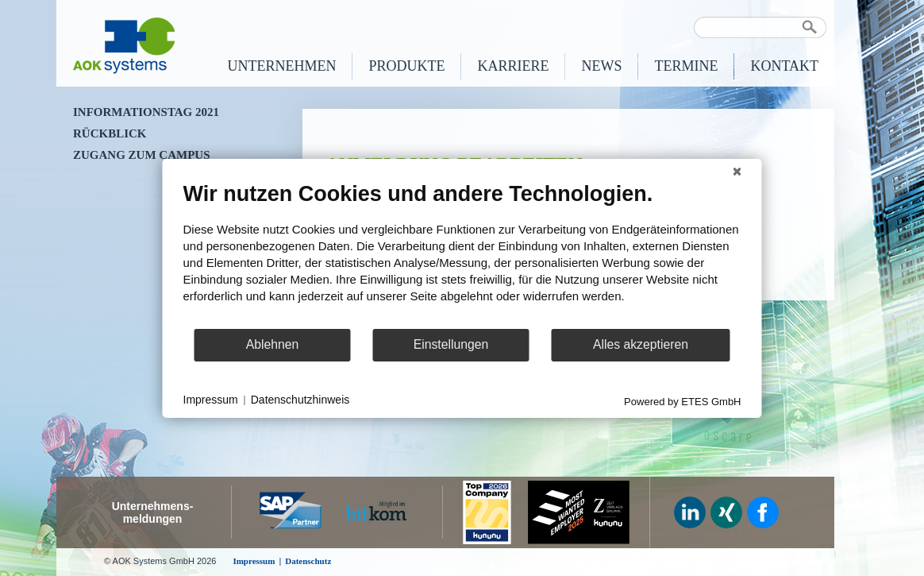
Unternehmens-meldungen (153, 512)
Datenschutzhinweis (300, 400)
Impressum (211, 400)
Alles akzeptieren (641, 344)
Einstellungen (451, 344)
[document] (462, 253)
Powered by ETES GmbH (682, 401)
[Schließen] (737, 171)
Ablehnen (273, 344)
